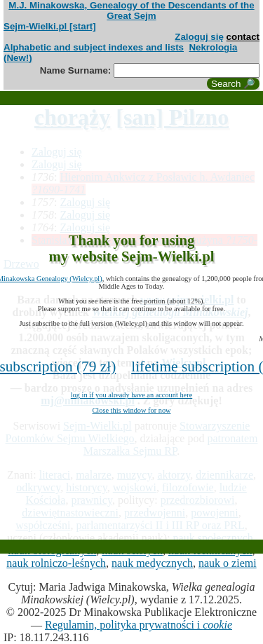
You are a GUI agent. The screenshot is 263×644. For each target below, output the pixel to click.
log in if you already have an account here (131, 395)
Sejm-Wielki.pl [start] (50, 26)
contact (243, 37)
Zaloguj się (199, 37)
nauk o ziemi (228, 563)
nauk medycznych (152, 563)
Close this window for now (131, 410)
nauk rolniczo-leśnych (56, 563)
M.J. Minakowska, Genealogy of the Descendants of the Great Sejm (131, 11)
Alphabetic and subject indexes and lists (94, 47)
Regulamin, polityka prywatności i (139, 625)
